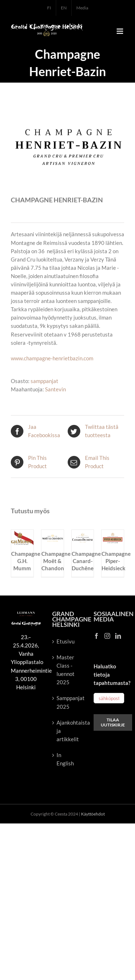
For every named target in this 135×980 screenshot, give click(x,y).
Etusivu (66, 641)
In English (65, 759)
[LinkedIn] (118, 636)
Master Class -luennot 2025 (66, 670)
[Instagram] (107, 636)
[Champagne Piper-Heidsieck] (113, 534)
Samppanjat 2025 (68, 702)
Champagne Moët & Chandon (56, 561)
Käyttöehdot (93, 814)
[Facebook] (96, 636)
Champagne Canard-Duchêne (86, 561)
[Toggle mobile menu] (120, 31)
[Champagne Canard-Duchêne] (83, 534)
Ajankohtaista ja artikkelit (68, 731)
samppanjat (44, 381)
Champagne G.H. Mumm (26, 561)
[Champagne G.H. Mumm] (22, 534)
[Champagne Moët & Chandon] (53, 534)
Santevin (55, 389)
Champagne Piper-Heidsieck (116, 561)
